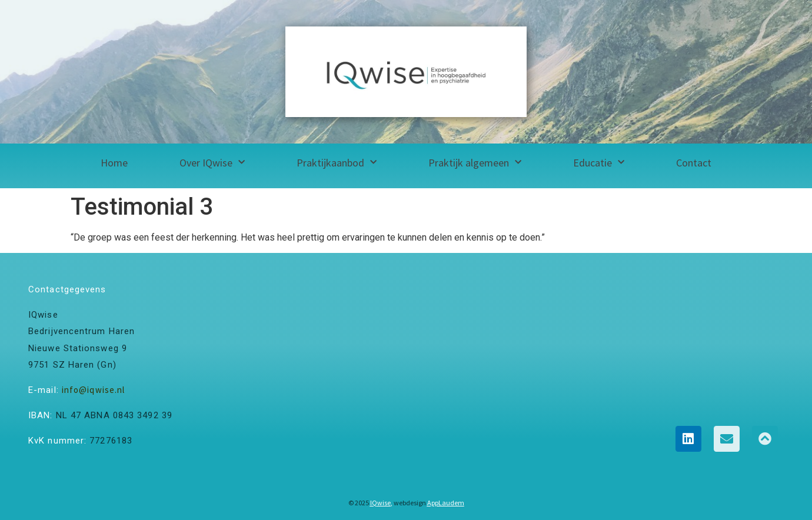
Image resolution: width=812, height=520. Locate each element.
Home (114, 163)
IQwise (380, 503)
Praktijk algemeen (475, 163)
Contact (694, 163)
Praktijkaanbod (337, 163)
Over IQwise (212, 163)
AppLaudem (446, 503)
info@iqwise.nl (93, 390)
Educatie (599, 163)
